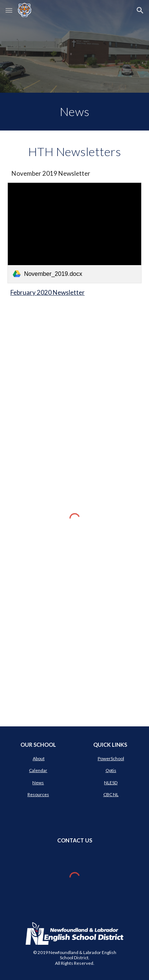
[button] (9, 10)
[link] (75, 233)
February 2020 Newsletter (48, 292)
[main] (75, 112)
